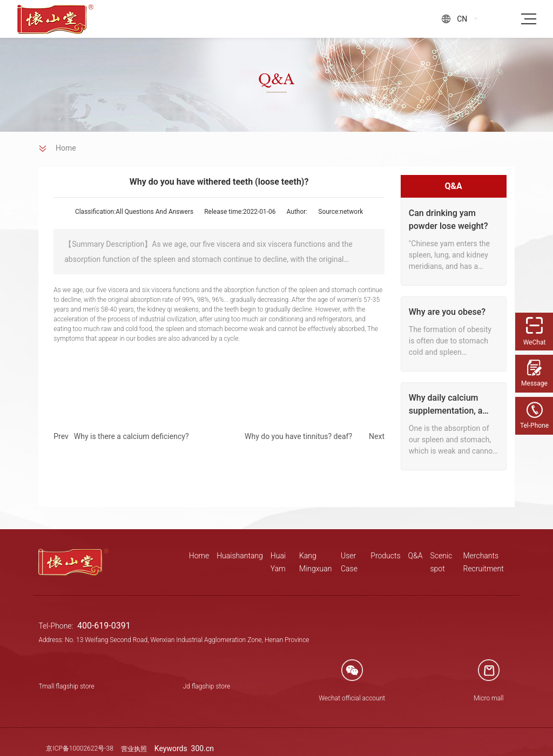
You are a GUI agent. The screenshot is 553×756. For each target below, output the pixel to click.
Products (385, 556)
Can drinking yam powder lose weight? (449, 220)
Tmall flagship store (66, 686)
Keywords (172, 748)
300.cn (203, 748)
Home (199, 556)
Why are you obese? (447, 312)
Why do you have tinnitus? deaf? (298, 436)
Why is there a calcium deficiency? (131, 436)
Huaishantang (240, 556)
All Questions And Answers (154, 212)
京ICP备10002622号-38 (79, 748)
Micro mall (488, 698)
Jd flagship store (207, 686)
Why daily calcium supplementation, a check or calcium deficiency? (446, 405)
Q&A (416, 556)
